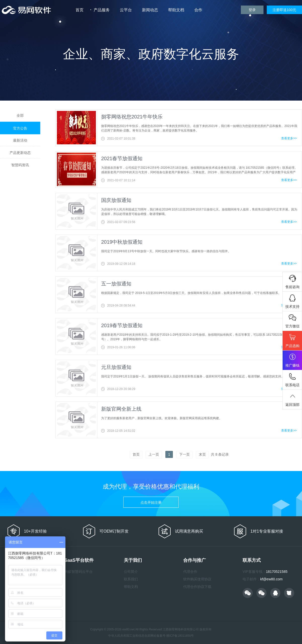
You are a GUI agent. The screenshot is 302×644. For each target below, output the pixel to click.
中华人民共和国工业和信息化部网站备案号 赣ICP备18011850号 (151, 636)
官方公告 (20, 128)
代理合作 (190, 572)
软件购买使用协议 (197, 579)
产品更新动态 (20, 153)
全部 (20, 115)
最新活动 (20, 140)
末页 (202, 454)
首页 (80, 10)
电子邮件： (251, 579)
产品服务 (102, 10)
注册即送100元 (284, 10)
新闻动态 (150, 10)
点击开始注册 (151, 502)
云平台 (126, 10)
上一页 (154, 454)
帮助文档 (176, 10)
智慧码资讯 (20, 165)
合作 (198, 10)
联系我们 (131, 579)
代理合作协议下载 (197, 587)
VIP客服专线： (254, 572)
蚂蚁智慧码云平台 (79, 572)
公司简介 (131, 572)
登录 (252, 10)
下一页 (184, 454)
